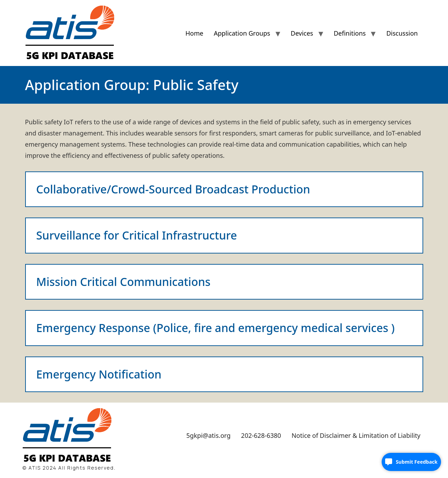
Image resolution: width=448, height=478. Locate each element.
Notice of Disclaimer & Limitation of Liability (356, 435)
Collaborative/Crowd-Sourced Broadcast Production (173, 189)
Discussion (402, 33)
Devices (302, 33)
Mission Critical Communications (123, 282)
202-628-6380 (261, 435)
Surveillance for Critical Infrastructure (137, 235)
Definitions (350, 33)
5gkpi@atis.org (209, 435)
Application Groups (242, 33)
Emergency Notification (99, 374)
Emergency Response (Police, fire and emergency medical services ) (216, 328)
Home (194, 33)
